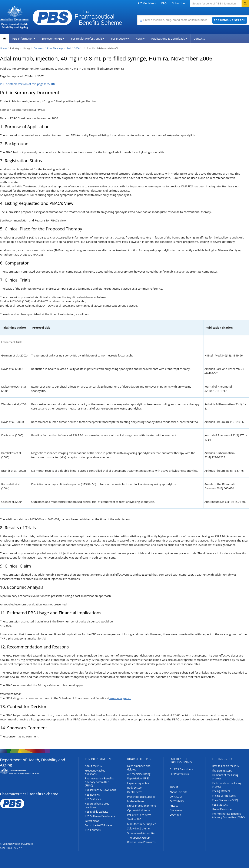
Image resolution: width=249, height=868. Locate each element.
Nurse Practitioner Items (142, 806)
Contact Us (176, 797)
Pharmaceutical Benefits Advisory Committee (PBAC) (99, 782)
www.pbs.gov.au (120, 698)
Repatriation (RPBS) (139, 778)
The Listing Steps (222, 771)
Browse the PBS (53, 39)
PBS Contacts (93, 830)
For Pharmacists (179, 774)
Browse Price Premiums (141, 842)
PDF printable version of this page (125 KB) (27, 84)
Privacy (174, 806)
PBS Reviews (92, 795)
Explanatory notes (138, 783)
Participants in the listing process (227, 785)
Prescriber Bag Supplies (141, 797)
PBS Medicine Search (230, 20)
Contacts (199, 39)
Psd (69, 48)
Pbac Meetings (55, 48)
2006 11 (79, 48)
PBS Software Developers (100, 816)
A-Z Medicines (147, 3)
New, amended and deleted (139, 768)
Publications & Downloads (169, 39)
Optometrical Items (139, 810)
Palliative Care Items (139, 815)
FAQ (164, 3)
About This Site (178, 792)
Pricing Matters (221, 791)
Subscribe (178, 3)
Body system (135, 788)
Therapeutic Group (138, 838)
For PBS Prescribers (181, 769)
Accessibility (177, 801)
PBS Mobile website (97, 812)
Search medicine (137, 15)
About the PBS (93, 766)
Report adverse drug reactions (97, 805)
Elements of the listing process (225, 777)
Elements (38, 48)
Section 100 (134, 819)
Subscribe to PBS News (99, 825)
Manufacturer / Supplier (142, 824)
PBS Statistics (93, 799)
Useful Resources (222, 809)
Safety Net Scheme (138, 828)
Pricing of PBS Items (224, 796)
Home (3, 48)
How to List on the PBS (225, 766)
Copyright (175, 815)
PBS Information (24, 39)
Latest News (92, 821)
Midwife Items (136, 801)
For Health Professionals (88, 39)
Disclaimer (176, 810)
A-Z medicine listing (139, 774)
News (140, 39)
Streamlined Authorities (141, 833)
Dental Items (135, 792)
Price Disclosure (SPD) (225, 800)
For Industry (120, 39)
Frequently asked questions (95, 772)
